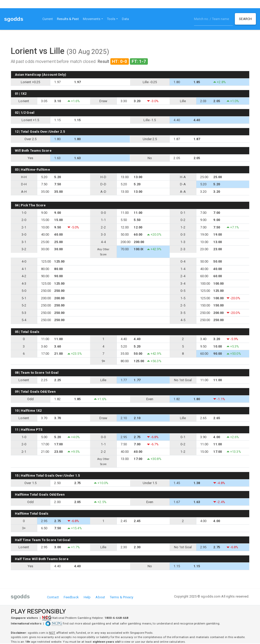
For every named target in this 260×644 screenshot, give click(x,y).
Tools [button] (111, 19)
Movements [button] (92, 19)
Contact (53, 597)
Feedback (71, 597)
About (100, 597)
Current (48, 19)
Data (125, 19)
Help (87, 597)
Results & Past (69, 18)
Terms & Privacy (122, 597)
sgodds (14, 19)
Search (245, 19)
